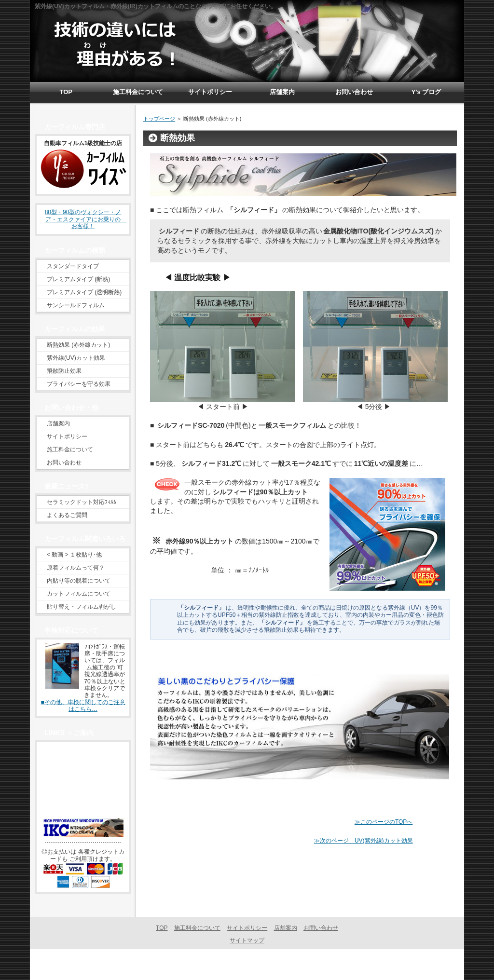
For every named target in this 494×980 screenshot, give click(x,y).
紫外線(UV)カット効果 (76, 358)
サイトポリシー (67, 436)
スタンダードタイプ (73, 266)
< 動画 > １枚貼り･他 (74, 555)
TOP (162, 928)
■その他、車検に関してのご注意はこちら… (83, 706)
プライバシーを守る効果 (79, 384)
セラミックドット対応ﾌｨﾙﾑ (82, 502)
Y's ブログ (426, 92)
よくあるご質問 (67, 515)
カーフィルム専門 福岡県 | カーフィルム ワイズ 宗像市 (245, 965)
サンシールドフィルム (76, 305)
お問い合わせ (64, 463)
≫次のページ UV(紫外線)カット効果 (364, 841)
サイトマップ (247, 940)
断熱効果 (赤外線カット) (78, 345)
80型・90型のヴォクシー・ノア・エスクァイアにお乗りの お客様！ (86, 219)
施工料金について (70, 449)
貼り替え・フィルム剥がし (82, 607)
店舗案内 (58, 423)
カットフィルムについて (79, 594)
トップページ (159, 119)
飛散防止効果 (64, 371)
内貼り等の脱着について (79, 581)
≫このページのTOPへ (384, 822)
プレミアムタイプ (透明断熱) (84, 292)
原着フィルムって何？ (76, 568)
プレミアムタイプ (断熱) (78, 279)
